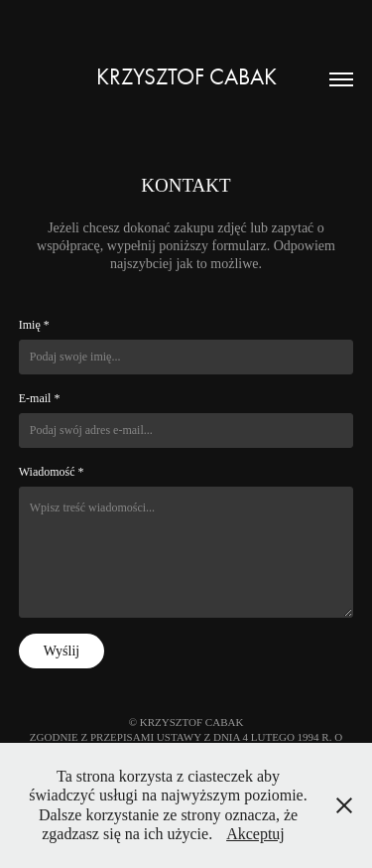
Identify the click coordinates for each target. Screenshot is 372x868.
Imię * (34, 325)
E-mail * (40, 398)
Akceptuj (255, 834)
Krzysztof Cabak (186, 77)
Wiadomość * (52, 472)
